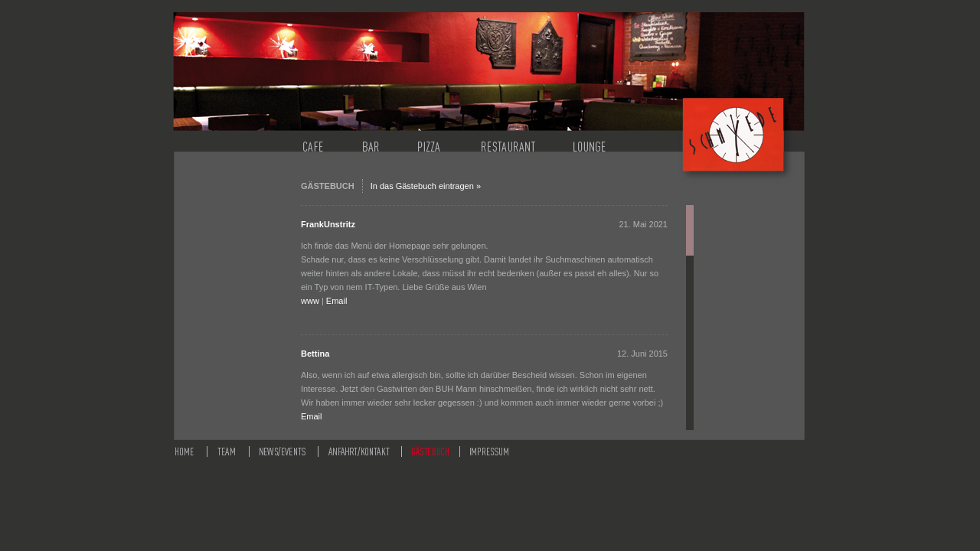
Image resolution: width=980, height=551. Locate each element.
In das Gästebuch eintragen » (426, 186)
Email (337, 301)
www (310, 301)
